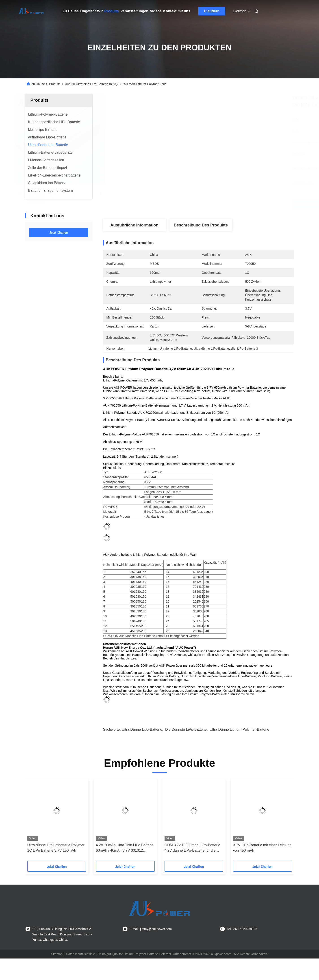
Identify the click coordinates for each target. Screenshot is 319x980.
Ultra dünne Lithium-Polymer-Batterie (239, 731)
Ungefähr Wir (91, 11)
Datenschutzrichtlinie (80, 956)
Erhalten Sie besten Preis (228, 204)
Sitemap (57, 956)
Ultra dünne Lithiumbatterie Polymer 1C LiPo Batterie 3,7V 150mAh (56, 850)
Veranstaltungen (134, 11)
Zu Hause (71, 11)
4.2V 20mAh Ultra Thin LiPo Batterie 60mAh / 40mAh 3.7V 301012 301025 (125, 850)
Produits (112, 11)
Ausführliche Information (134, 225)
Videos (156, 11)
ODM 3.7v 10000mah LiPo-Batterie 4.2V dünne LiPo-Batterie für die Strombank (192, 850)
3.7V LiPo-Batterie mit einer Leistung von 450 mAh (262, 850)
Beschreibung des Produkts (201, 225)
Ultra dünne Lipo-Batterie (142, 731)
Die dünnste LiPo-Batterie (186, 731)
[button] (35, 823)
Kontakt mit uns (177, 11)
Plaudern (212, 11)
